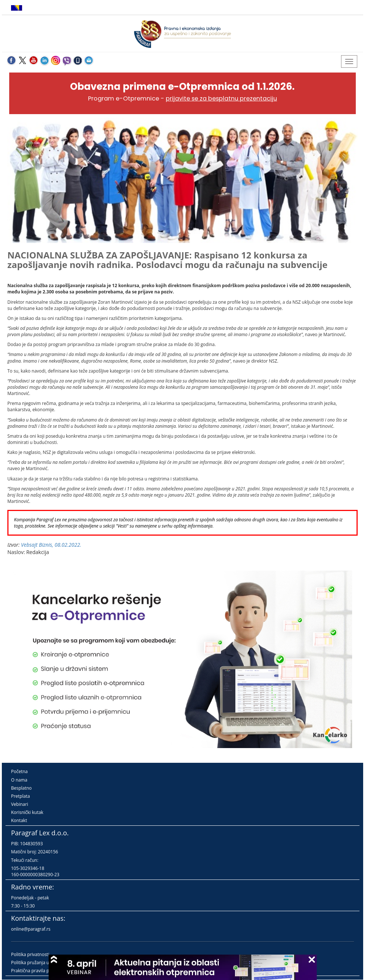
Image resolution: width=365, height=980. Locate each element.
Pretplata (20, 796)
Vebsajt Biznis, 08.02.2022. (51, 545)
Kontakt (19, 820)
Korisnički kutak (27, 812)
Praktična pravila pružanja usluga (45, 971)
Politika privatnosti (30, 954)
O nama (19, 780)
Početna (19, 771)
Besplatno (21, 788)
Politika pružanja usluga (36, 963)
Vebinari (20, 804)
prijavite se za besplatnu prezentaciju (221, 98)
